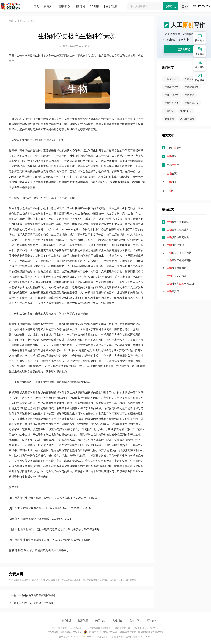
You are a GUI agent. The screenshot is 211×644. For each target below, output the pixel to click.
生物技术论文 (172, 79)
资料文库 (49, 6)
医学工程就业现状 (179, 260)
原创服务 (200, 78)
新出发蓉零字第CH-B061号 (151, 632)
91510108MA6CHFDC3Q (83, 637)
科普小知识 (175, 245)
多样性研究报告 (178, 237)
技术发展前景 (177, 268)
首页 (36, 6)
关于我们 (100, 620)
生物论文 (169, 111)
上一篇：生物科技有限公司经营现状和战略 (32, 595)
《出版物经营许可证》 (77, 628)
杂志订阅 (134, 620)
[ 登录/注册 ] (111, 6)
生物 (38, 119)
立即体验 (184, 49)
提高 (12, 150)
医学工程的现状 (178, 222)
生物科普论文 (172, 103)
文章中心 (22, 21)
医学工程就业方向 (179, 230)
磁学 (172, 156)
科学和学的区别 (180, 284)
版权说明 (83, 620)
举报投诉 (66, 620)
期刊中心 (64, 6)
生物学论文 (186, 111)
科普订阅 (80, 6)
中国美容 (174, 148)
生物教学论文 (192, 87)
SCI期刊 (95, 6)
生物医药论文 (192, 103)
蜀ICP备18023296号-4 (71, 632)
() (187, 6)
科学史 (16, 124)
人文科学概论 (187, 119)
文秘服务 (117, 620)
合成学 (173, 165)
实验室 (173, 291)
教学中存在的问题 (179, 253)
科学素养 (43, 150)
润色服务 (200, 64)
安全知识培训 (177, 276)
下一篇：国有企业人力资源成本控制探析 (31, 603)
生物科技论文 (172, 87)
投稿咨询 (200, 38)
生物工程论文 (172, 95)
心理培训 (169, 119)
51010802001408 (109, 632)
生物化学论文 (192, 79)
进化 (172, 182)
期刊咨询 (151, 620)
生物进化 (189, 95)
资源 (172, 173)
